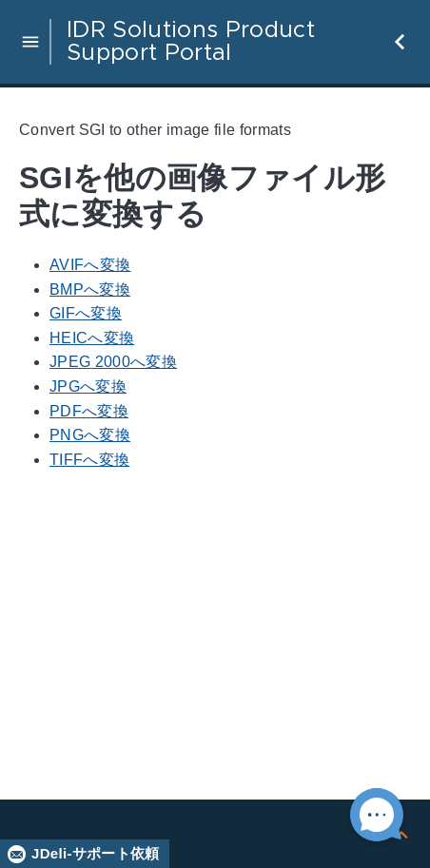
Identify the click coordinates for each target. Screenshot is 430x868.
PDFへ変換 (89, 411)
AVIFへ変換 (90, 265)
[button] (30, 42)
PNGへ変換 (90, 435)
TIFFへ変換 (89, 460)
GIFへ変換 (86, 313)
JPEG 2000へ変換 (113, 362)
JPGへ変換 (88, 386)
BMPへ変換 (90, 289)
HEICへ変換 (92, 338)
